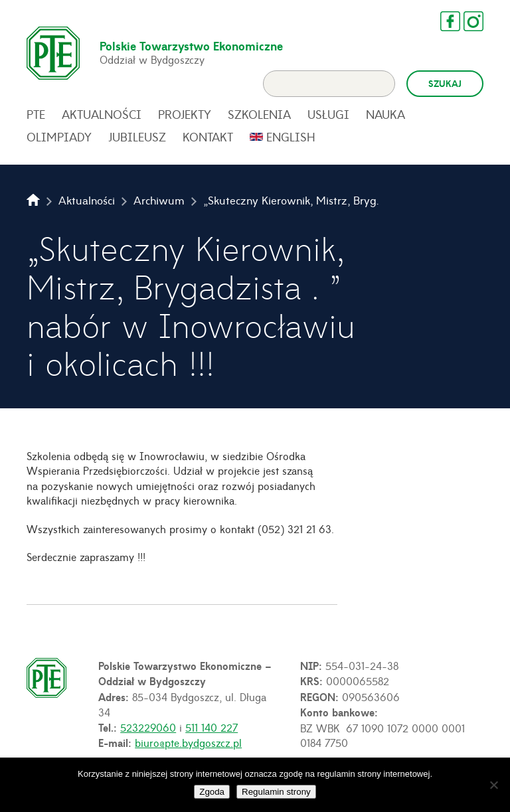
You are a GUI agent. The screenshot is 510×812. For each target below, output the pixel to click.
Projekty (185, 114)
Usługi (328, 114)
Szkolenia (259, 114)
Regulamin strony (276, 792)
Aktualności (102, 114)
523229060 (148, 727)
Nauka (385, 114)
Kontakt (208, 137)
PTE (36, 114)
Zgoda (212, 792)
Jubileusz (137, 137)
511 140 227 (212, 727)
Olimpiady (59, 137)
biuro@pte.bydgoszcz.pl (188, 742)
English (291, 137)
